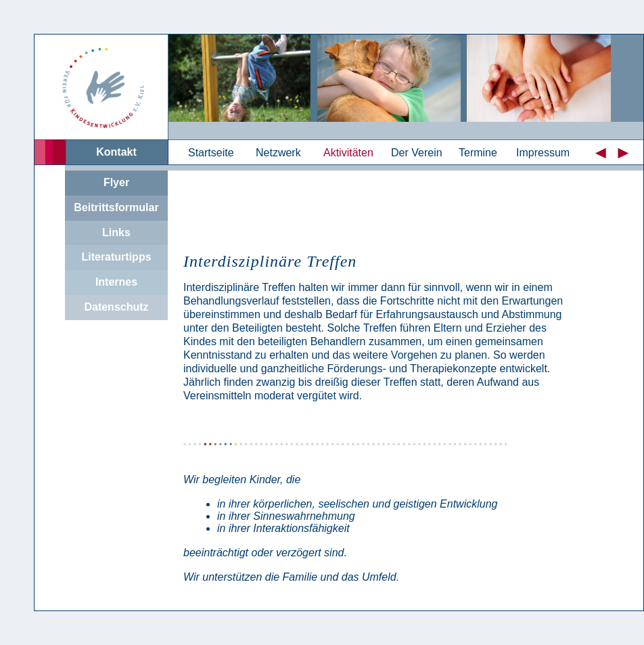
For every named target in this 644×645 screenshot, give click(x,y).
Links (116, 232)
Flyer (116, 182)
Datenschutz (116, 307)
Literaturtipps (116, 257)
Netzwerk (278, 153)
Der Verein (417, 153)
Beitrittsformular (116, 207)
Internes (116, 282)
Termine (478, 153)
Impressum (543, 153)
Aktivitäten (348, 153)
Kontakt (116, 152)
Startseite (211, 153)
